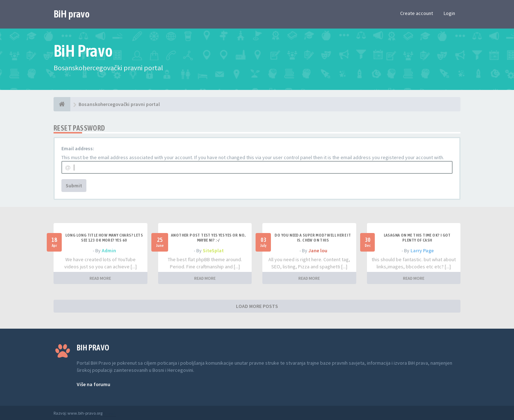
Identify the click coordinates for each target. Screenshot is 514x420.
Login (449, 13)
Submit (74, 186)
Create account (417, 13)
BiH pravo (72, 14)
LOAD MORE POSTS (257, 306)
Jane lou (318, 251)
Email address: (78, 148)
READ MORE (100, 278)
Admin (109, 251)
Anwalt (110, 413)
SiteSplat (213, 251)
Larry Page (422, 251)
